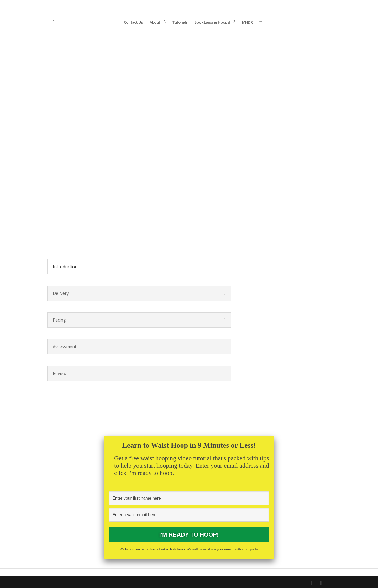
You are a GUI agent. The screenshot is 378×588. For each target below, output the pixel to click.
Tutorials (180, 22)
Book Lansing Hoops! (212, 22)
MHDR (247, 22)
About (155, 22)
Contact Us (133, 22)
